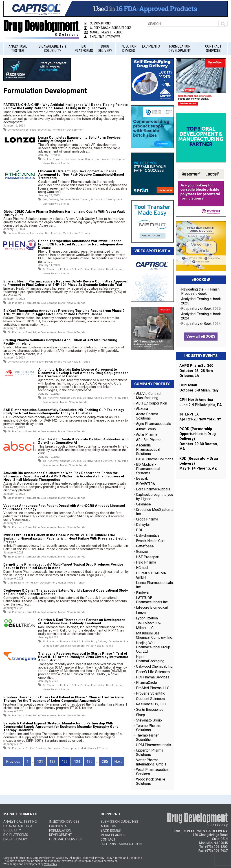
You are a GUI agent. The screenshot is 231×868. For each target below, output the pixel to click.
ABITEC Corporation (152, 403)
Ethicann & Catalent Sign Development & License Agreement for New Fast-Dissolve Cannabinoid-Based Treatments (81, 175)
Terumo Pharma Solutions (148, 728)
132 (52, 762)
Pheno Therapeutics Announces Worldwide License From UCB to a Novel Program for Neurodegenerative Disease (80, 244)
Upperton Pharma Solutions (150, 752)
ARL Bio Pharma (149, 440)
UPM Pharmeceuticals (154, 745)
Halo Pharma (146, 562)
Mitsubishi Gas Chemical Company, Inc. (154, 635)
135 (89, 762)
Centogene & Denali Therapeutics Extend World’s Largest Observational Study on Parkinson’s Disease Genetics (66, 592)
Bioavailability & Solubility (53, 48)
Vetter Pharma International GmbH (151, 762)
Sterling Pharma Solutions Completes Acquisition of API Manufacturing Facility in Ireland (60, 342)
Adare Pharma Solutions (147, 416)
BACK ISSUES (111, 831)
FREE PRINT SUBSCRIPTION (121, 844)
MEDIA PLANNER (113, 835)
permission (111, 861)
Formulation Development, (112, 159)
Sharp (141, 715)
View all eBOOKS (201, 336)
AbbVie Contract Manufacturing (149, 396)
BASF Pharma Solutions (155, 459)
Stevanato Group (149, 720)
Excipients (151, 46)
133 (65, 762)
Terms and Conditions (128, 858)
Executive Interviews (102, 37)
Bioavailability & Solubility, (75, 642)
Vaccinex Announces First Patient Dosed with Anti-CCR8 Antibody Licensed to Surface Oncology (64, 507)
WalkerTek (51, 864)
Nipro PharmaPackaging (150, 659)
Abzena (142, 409)
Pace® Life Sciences (153, 672)
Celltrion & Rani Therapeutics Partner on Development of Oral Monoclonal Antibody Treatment (81, 622)
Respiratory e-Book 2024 (201, 324)
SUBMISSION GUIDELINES (119, 822)
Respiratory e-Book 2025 (201, 309)
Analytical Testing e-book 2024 (201, 316)
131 (40, 762)
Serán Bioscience (150, 709)
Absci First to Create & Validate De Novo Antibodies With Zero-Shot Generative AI (83, 441)
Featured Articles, (41, 130)
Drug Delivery (105, 48)
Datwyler (143, 525)
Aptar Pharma (147, 434)
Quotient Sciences (150, 699)
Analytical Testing (18, 48)
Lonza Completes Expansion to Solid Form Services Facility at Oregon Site (79, 139)
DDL (140, 530)
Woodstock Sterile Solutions (151, 781)
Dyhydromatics (148, 535)
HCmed (142, 568)
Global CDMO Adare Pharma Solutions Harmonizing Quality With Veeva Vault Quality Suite (64, 213)
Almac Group (146, 429)
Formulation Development (180, 48)
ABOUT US (108, 826)
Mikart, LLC (145, 628)
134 (77, 762)
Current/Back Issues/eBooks (108, 28)
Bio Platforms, (51, 269)
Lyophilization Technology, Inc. (148, 620)
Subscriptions (97, 23)
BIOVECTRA (145, 484)
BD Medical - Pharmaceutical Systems (148, 469)
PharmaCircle (146, 683)
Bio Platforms (84, 48)
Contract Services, (18, 130)
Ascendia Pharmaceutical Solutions (148, 449)
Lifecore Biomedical (152, 607)
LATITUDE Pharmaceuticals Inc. (152, 600)
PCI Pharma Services (153, 677)
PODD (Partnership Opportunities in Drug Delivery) (198, 434)
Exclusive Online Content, (80, 159)
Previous (13, 762)
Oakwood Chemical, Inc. (155, 666)
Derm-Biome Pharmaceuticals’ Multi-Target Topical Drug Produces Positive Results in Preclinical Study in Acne (63, 566)
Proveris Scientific (151, 693)
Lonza (141, 613)
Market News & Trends (103, 32)
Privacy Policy (104, 858)
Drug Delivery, (51, 200)
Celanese (143, 504)
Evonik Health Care (151, 541)
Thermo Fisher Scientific (147, 737)
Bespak (142, 478)
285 (105, 762)
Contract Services (213, 48)
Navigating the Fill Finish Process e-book (200, 291)
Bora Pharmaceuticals (153, 489)
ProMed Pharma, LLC (153, 688)
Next (118, 762)
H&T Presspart (148, 557)
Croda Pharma (147, 519)
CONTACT (108, 840)
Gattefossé (145, 546)
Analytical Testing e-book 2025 (201, 301)
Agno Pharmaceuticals (154, 424)
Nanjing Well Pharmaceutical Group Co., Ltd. (153, 647)
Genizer (142, 552)
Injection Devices (129, 48)
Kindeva (142, 592)
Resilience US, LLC (151, 704)
